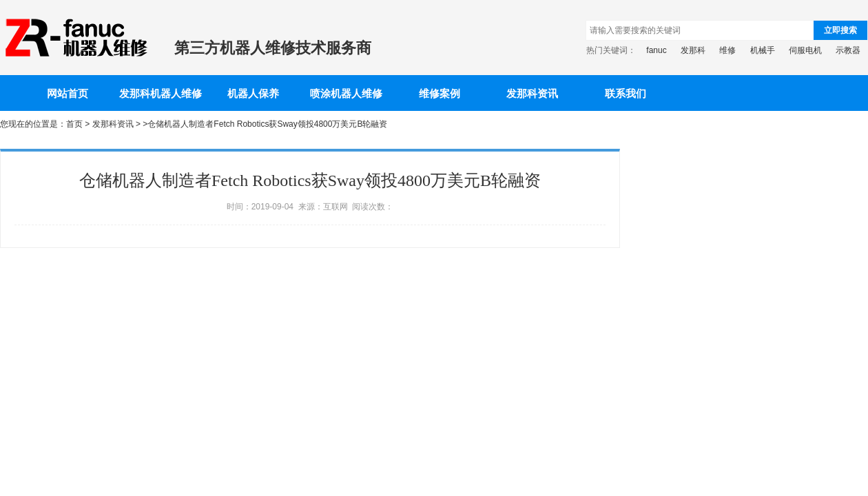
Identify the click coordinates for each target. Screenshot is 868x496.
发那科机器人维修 (161, 94)
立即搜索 (840, 30)
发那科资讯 (532, 94)
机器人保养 (253, 94)
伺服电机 (805, 50)
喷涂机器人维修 (346, 94)
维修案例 (440, 94)
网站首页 (68, 94)
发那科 (693, 50)
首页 (74, 124)
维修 (727, 50)
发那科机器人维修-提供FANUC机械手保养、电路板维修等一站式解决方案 (75, 38)
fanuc (656, 50)
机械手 (763, 50)
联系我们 (626, 94)
